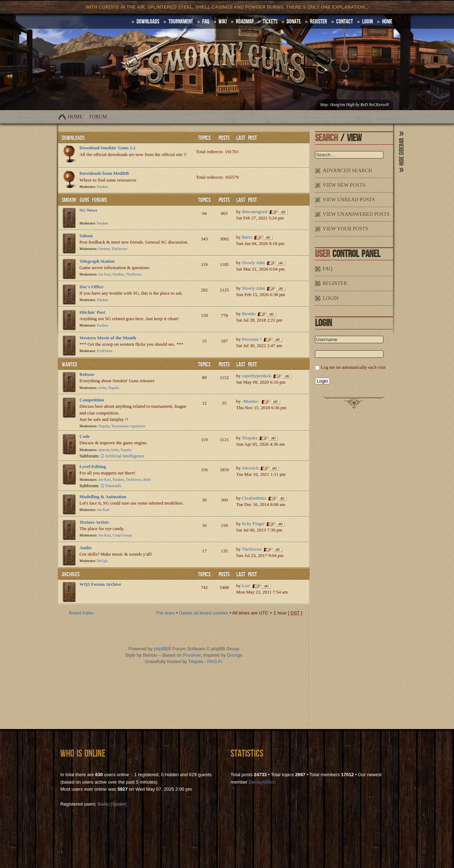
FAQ (206, 22)
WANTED (69, 365)
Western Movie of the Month (108, 338)
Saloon (86, 236)
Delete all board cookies (204, 613)
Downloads (73, 138)
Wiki (223, 22)
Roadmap (245, 22)
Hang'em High (342, 105)
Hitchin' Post (92, 312)
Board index (81, 613)
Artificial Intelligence (124, 456)
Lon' (246, 586)
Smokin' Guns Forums (84, 200)
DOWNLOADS (148, 22)
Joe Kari (104, 274)
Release (87, 374)
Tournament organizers (128, 426)
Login (367, 22)
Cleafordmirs (254, 498)
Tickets (270, 22)
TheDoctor (119, 249)
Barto (247, 237)
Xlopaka (250, 438)
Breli (147, 480)
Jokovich (250, 468)
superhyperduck (257, 376)
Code (85, 436)
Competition (92, 400)
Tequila (113, 388)
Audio (85, 548)
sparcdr (104, 450)
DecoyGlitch (262, 782)
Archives (71, 574)
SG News (88, 210)
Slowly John (253, 263)
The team (165, 613)
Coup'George (123, 535)
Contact (345, 22)
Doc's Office (92, 287)
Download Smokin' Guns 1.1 (107, 148)
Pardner (103, 187)
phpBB (161, 649)
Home (75, 117)
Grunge (235, 655)
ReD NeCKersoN (375, 105)
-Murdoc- (251, 401)
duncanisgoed (254, 212)
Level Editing (93, 466)
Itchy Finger (253, 524)
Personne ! (252, 339)
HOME (387, 22)
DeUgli (102, 561)
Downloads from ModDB (104, 173)
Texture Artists (94, 522)
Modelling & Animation (103, 497)
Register (319, 22)
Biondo (249, 314)
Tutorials (113, 486)
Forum (98, 117)
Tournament (181, 22)
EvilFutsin (104, 351)
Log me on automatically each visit (353, 367)
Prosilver (192, 655)
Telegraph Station (97, 261)
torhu (102, 388)
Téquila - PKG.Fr (205, 661)
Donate (294, 22)
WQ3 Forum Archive (100, 584)
